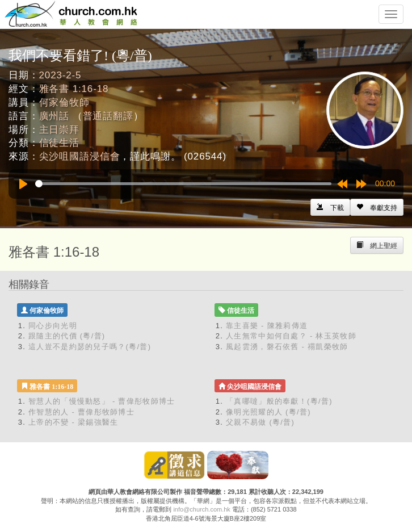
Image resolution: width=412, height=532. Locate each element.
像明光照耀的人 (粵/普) (268, 412)
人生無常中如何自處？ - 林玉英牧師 (291, 336)
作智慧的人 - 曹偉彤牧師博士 (81, 412)
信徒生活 (59, 143)
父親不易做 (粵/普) (260, 422)
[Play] (23, 184)
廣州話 (54, 116)
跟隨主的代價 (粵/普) (67, 336)
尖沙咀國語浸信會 (80, 156)
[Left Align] (377, 207)
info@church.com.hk (201, 509)
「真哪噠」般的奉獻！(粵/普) (279, 401)
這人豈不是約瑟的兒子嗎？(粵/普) (90, 347)
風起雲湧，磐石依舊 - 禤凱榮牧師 (287, 347)
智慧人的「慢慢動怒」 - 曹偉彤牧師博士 (102, 401)
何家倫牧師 (64, 102)
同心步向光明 (53, 326)
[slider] (183, 184)
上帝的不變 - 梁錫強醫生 (73, 422)
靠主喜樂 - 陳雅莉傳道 (267, 326)
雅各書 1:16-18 (74, 89)
